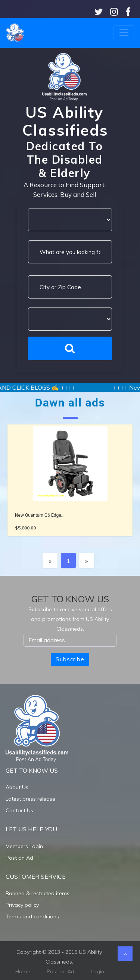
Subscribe (70, 659)
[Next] (87, 560)
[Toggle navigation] (124, 33)
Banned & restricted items (38, 893)
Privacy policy (22, 905)
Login (97, 971)
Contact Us (19, 810)
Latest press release (30, 799)
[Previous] (50, 560)
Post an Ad (19, 858)
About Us (17, 787)
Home (23, 971)
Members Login (24, 846)
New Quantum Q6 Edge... (40, 515)
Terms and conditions (32, 916)
